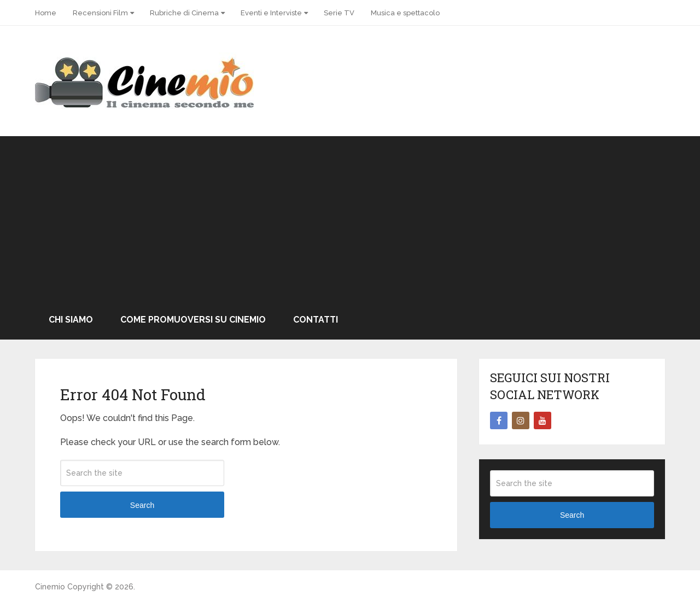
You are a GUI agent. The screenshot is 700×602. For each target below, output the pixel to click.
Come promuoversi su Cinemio (193, 320)
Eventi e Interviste (271, 13)
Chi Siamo (71, 320)
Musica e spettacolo (405, 13)
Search (142, 505)
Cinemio (50, 587)
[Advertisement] (350, 218)
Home (46, 13)
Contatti (316, 320)
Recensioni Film (100, 13)
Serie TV (339, 13)
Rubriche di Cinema (184, 13)
